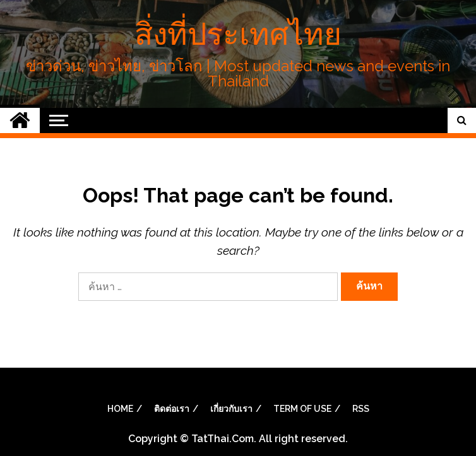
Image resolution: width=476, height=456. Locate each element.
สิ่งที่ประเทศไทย (238, 34)
